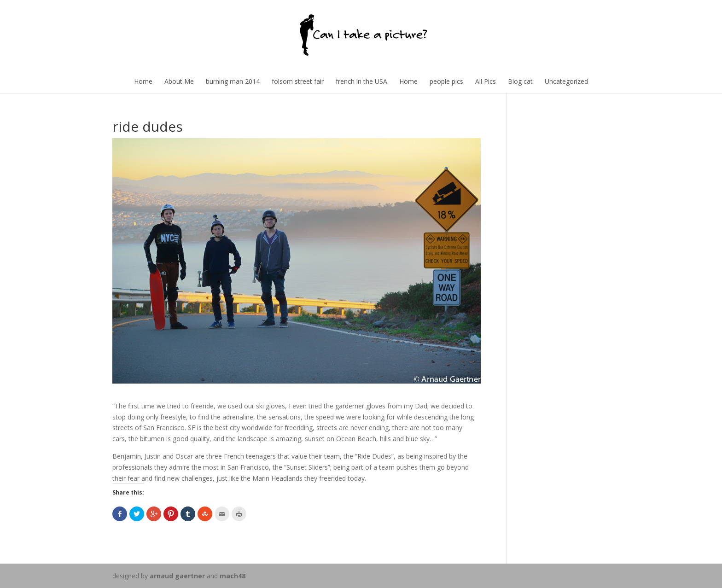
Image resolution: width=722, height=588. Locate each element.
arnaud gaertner (177, 576)
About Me (179, 81)
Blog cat (520, 81)
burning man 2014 (233, 81)
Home (143, 81)
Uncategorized (566, 81)
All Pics (486, 81)
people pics (446, 81)
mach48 (233, 576)
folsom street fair (298, 81)
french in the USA (361, 81)
